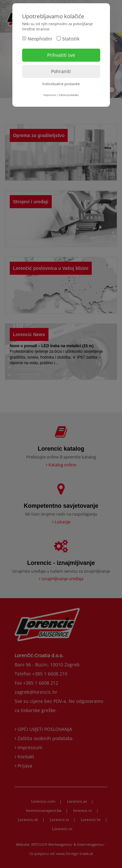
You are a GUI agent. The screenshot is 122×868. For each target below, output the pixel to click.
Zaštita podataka (68, 95)
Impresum (50, 95)
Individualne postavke (61, 84)
